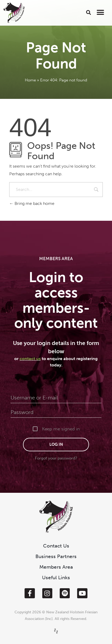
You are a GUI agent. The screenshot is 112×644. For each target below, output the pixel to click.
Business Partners (56, 556)
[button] (88, 12)
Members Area (56, 567)
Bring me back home (32, 203)
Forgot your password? (56, 458)
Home (30, 80)
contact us (30, 359)
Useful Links (56, 578)
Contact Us (56, 546)
